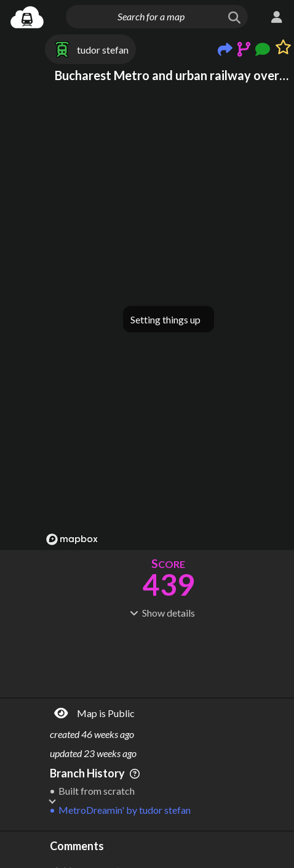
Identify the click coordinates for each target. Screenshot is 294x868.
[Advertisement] (168, 657)
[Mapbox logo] (72, 539)
